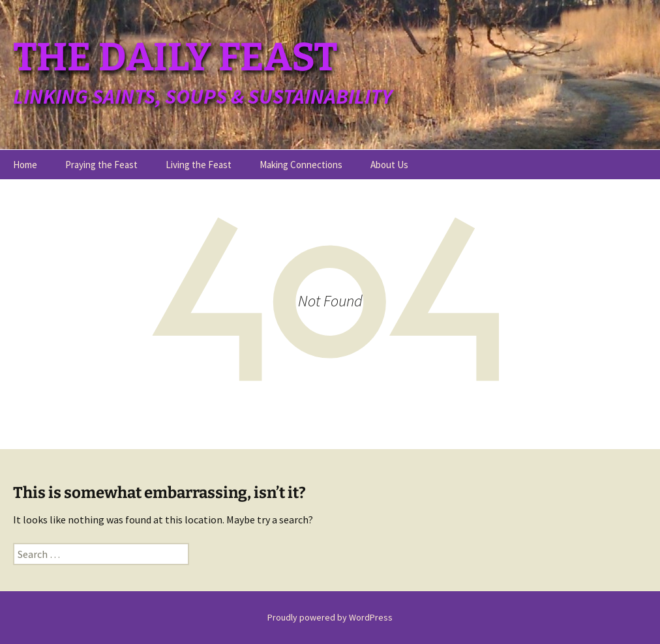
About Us (389, 165)
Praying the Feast (101, 165)
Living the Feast (199, 165)
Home (25, 165)
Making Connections (301, 165)
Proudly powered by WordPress (330, 617)
